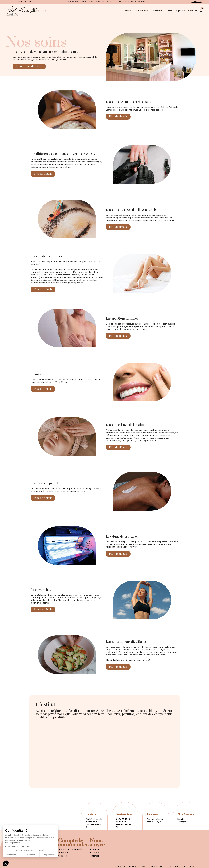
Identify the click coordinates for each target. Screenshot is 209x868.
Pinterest (94, 856)
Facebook (94, 852)
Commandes (64, 852)
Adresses (62, 856)
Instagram (95, 849)
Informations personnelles (71, 849)
